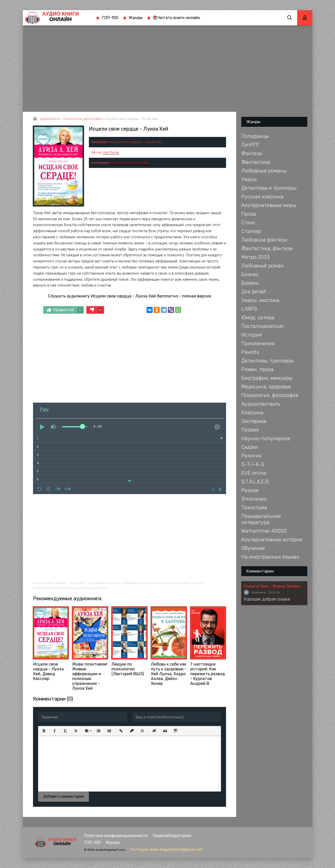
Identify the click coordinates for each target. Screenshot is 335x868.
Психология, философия (130, 163)
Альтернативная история (272, 540)
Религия (251, 456)
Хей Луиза (111, 152)
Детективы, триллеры (267, 361)
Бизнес (250, 274)
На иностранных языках (270, 557)
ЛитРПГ (251, 145)
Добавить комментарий (63, 796)
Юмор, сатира (258, 318)
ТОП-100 (110, 18)
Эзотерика (254, 421)
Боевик (250, 283)
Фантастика (256, 162)
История (252, 335)
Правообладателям (172, 836)
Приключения (258, 343)
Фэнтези (252, 153)
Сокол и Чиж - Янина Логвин (272, 586)
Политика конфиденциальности (116, 836)
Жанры (135, 18)
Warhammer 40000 (264, 531)
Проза (249, 214)
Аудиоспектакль (261, 404)
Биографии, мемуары (267, 378)
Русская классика (262, 197)
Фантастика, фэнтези (267, 248)
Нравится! (65, 310)
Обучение (253, 548)
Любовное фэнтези (264, 240)
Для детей (254, 292)
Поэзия (250, 430)
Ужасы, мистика (260, 300)
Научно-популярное (266, 438)
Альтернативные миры (269, 205)
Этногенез (254, 499)
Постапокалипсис (262, 326)
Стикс (248, 223)
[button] (44, 731)
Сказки (250, 447)
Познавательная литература (261, 519)
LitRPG (249, 309)
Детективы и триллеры (269, 188)
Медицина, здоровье (266, 387)
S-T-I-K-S (253, 464)
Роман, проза (257, 369)
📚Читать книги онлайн (176, 18)
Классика (252, 413)
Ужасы (249, 179)
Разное (250, 490)
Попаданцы (255, 136)
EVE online (254, 473)
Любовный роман (262, 266)
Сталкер (251, 231)
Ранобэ (250, 352)
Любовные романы (264, 171)
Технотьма (254, 508)
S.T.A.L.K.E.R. (255, 482)
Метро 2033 (256, 257)
